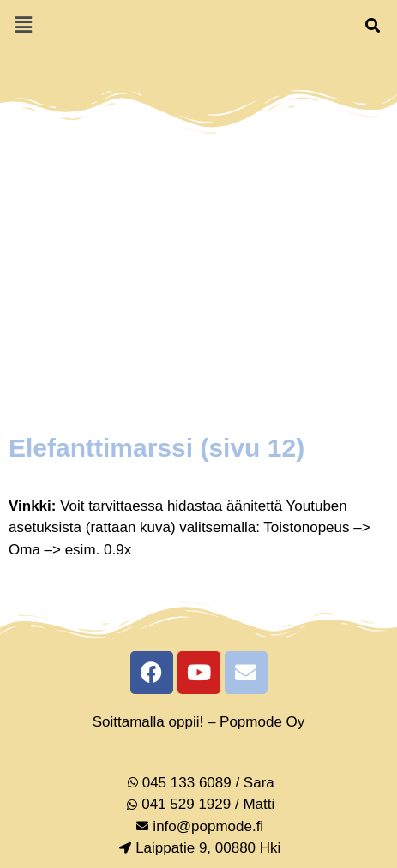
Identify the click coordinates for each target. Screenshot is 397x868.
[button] (23, 25)
